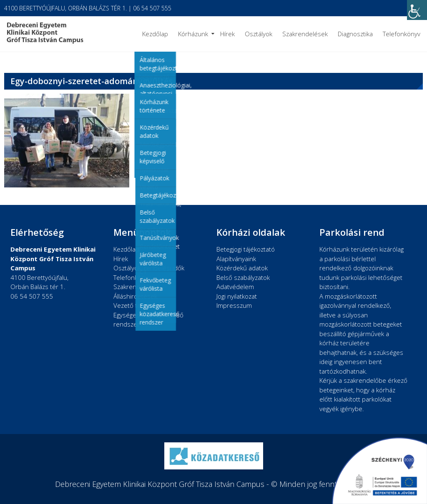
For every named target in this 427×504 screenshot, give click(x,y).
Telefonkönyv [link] (402, 34)
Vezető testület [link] (135, 305)
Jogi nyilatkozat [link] (237, 296)
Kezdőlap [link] (155, 34)
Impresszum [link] (234, 305)
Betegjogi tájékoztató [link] (246, 249)
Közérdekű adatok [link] (242, 268)
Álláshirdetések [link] (135, 296)
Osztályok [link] (259, 34)
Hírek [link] (227, 34)
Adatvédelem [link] (235, 287)
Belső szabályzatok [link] (243, 277)
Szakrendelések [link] (305, 34)
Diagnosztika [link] (355, 34)
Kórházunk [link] (193, 34)
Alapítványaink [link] (236, 259)
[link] (417, 10)
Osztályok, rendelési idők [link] (149, 268)
